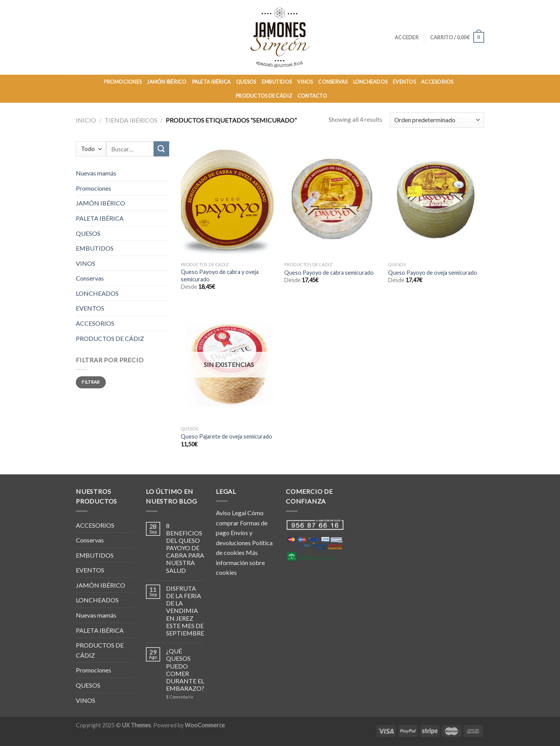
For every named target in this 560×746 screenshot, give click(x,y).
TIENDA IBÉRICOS (131, 120)
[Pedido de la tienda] (437, 120)
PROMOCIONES (123, 82)
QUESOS (246, 82)
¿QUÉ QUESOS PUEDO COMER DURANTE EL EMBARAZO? (185, 670)
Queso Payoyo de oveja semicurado (433, 273)
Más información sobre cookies (240, 562)
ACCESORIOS (437, 82)
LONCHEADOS (370, 82)
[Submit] (161, 149)
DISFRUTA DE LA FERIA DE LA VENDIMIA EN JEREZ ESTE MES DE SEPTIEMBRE (185, 611)
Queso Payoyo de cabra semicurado (329, 273)
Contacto (312, 96)
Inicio (86, 120)
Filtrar (91, 382)
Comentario (179, 697)
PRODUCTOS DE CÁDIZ (264, 96)
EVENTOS (404, 82)
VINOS (305, 82)
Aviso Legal (231, 513)
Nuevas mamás (96, 173)
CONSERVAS (333, 82)
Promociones (94, 188)
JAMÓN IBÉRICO (167, 82)
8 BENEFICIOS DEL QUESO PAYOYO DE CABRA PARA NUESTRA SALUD (185, 548)
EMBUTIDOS (277, 82)
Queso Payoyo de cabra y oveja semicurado (220, 276)
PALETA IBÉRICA (212, 82)
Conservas (90, 278)
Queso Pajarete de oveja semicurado (227, 436)
